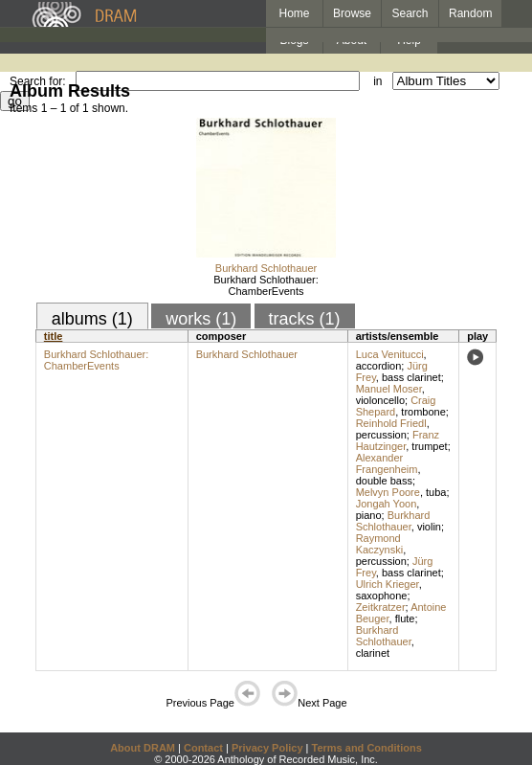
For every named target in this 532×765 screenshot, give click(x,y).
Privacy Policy (267, 748)
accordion (379, 366)
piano (369, 515)
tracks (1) (305, 319)
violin (429, 527)
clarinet (373, 653)
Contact (203, 748)
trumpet (429, 446)
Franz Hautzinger (398, 440)
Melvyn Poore (388, 492)
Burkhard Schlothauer (266, 268)
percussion (381, 435)
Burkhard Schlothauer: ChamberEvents (266, 285)
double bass (384, 481)
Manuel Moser (389, 389)
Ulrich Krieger (388, 584)
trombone (423, 412)
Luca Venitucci (390, 354)
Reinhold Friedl (391, 423)
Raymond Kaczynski (380, 544)
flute (405, 619)
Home (294, 13)
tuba (436, 492)
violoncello (380, 400)
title (54, 336)
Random (470, 13)
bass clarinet (411, 377)
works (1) (201, 319)
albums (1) (92, 319)
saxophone (382, 596)
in (377, 81)
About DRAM (143, 748)
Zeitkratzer (381, 607)
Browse (352, 13)
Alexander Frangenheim (387, 463)
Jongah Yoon (387, 504)
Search (410, 13)
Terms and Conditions (367, 748)
